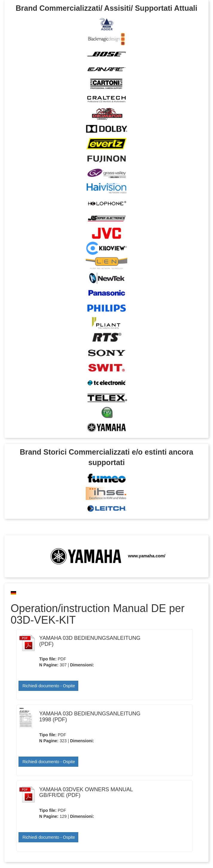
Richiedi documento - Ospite (49, 686)
